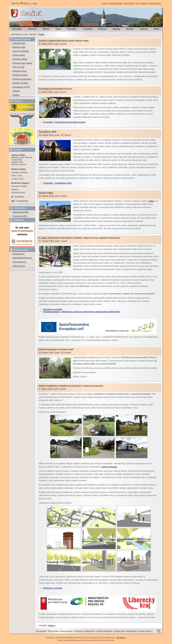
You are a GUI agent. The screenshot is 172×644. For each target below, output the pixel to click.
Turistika (87, 29)
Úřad (58, 29)
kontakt (104, 3)
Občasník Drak (20, 71)
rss (160, 3)
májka (151, 201)
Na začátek (41, 631)
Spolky (116, 29)
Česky (42, 34)
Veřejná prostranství (22, 79)
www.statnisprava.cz (22, 258)
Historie (32, 29)
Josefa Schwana (109, 467)
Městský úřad (19, 47)
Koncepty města (20, 75)
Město (46, 29)
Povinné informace (104, 631)
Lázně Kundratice (21, 51)
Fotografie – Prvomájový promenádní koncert (64, 122)
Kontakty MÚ (119, 631)
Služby (130, 29)
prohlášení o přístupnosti (149, 3)
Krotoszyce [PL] (20, 216)
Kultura (102, 29)
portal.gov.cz (19, 254)
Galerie (144, 29)
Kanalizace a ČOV (21, 87)
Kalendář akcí (19, 43)
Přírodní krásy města (22, 63)
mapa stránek (129, 3)
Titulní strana (53, 631)
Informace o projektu (53, 309)
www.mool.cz (19, 266)
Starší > (52, 625)
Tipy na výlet (18, 67)
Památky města (20, 59)
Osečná (18, 13)
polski (35, 3)
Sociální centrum (20, 83)
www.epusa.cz (20, 262)
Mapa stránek (66, 631)
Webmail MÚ (132, 631)
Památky (72, 29)
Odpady (16, 91)
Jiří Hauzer (121, 638)
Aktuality (17, 29)
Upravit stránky (145, 631)
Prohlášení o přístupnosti (84, 631)
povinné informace (115, 3)
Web (156, 29)
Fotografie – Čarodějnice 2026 (57, 183)
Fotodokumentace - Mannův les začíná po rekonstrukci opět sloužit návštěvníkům (81, 312)
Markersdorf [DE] (21, 212)
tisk (137, 3)
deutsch (26, 3)
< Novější (42, 625)
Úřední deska (19, 55)
